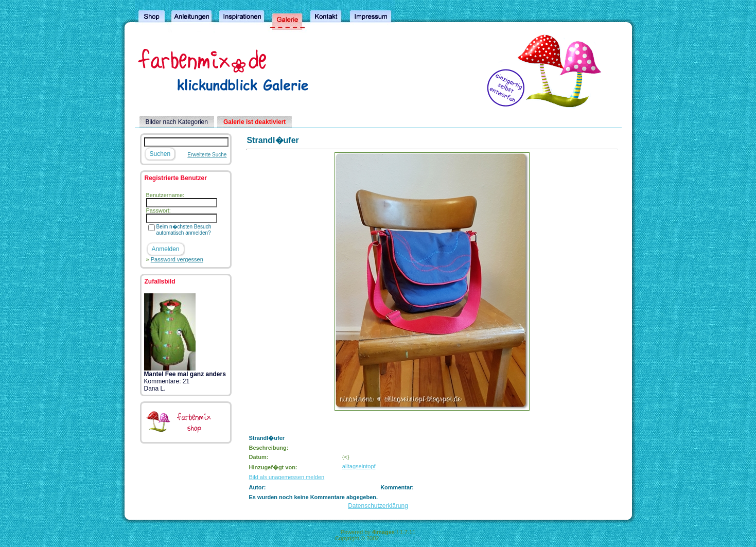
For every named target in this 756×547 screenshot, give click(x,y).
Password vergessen (177, 259)
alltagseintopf (359, 466)
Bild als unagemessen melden (286, 477)
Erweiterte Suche (207, 155)
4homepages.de (401, 538)
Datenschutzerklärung (378, 506)
